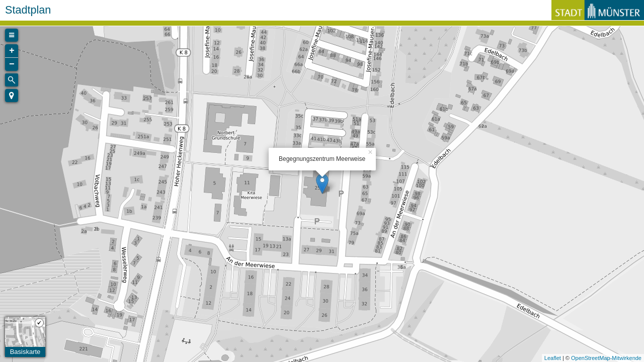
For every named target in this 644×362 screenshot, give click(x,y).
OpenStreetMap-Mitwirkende (606, 358)
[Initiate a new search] (12, 80)
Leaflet (553, 358)
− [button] (12, 64)
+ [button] (12, 51)
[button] (12, 96)
